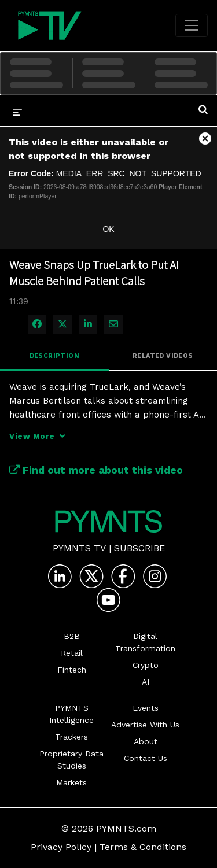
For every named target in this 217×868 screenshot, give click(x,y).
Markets (71, 782)
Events (146, 708)
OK (108, 229)
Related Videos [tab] (163, 356)
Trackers (71, 737)
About (146, 741)
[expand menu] (17, 112)
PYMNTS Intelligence (71, 714)
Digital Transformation (145, 642)
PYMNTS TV (79, 548)
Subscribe (139, 548)
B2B (72, 636)
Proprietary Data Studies (71, 760)
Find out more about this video (96, 470)
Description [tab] (54, 356)
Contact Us (146, 758)
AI (146, 682)
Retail (72, 653)
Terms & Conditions (143, 847)
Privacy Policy (61, 847)
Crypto (146, 665)
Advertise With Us (145, 725)
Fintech (72, 670)
